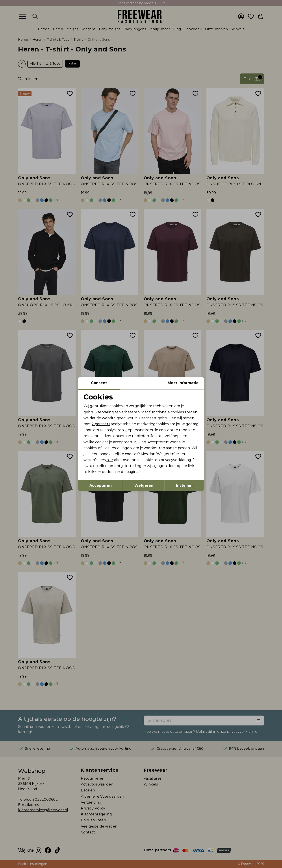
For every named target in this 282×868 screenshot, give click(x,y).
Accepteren (101, 486)
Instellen (184, 486)
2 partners (101, 424)
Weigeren (144, 486)
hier (110, 460)
